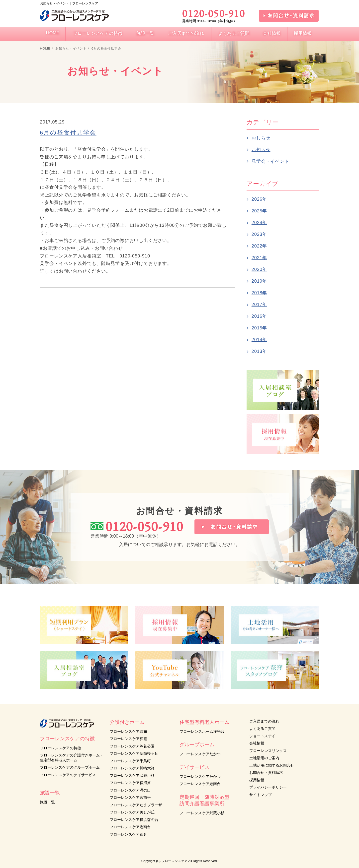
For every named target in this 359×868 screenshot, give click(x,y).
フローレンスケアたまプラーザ (136, 805)
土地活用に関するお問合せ (272, 765)
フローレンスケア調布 (128, 731)
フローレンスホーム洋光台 (202, 731)
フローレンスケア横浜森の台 (134, 820)
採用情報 (257, 780)
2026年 (259, 199)
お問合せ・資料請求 (266, 773)
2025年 (259, 211)
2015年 (259, 328)
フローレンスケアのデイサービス (68, 775)
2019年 (259, 281)
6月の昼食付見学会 (68, 132)
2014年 (259, 340)
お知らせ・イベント (71, 48)
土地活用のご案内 (264, 758)
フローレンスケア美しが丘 (132, 812)
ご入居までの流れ (264, 721)
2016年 (259, 316)
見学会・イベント (270, 161)
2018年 (259, 293)
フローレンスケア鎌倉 (128, 834)
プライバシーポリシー (268, 787)
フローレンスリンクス (268, 751)
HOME (45, 48)
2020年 (259, 269)
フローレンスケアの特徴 (60, 748)
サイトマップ (261, 795)
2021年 (259, 258)
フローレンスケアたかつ (200, 754)
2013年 (259, 351)
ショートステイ (262, 736)
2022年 (259, 246)
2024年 (259, 223)
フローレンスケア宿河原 (130, 783)
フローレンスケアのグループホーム (70, 767)
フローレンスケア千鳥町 (130, 761)
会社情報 (257, 743)
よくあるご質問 (262, 728)
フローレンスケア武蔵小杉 (132, 775)
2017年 (259, 305)
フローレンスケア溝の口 (130, 790)
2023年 (259, 234)
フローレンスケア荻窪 (128, 739)
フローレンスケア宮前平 (130, 797)
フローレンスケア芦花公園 (132, 746)
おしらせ (261, 138)
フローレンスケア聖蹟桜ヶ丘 (134, 753)
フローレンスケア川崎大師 (132, 768)
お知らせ (261, 150)
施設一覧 (47, 802)
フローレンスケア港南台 (130, 827)
